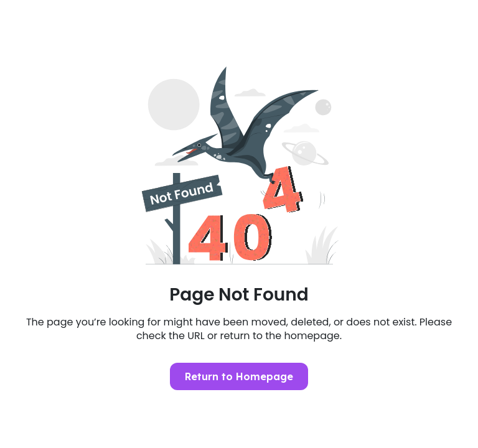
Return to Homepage (239, 376)
